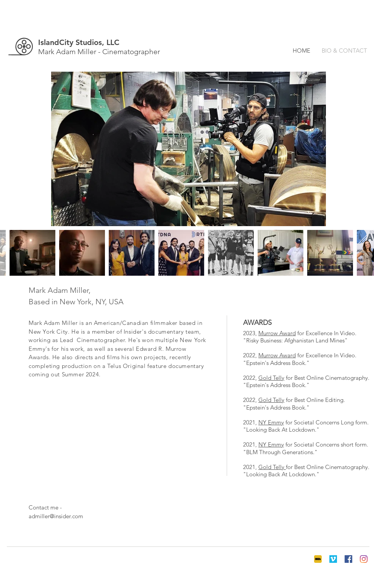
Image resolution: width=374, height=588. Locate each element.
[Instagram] (364, 559)
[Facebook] (348, 559)
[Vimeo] (333, 559)
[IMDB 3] (318, 559)
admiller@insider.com (56, 516)
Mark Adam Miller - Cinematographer (99, 52)
